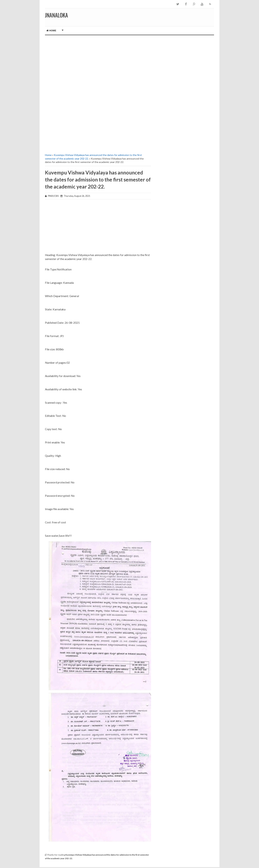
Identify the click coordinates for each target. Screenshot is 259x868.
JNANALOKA (56, 15)
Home (51, 31)
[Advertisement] (98, 66)
